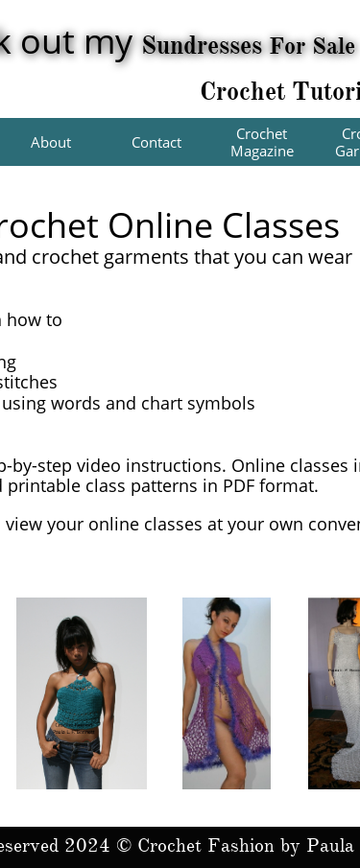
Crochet (246, 91)
